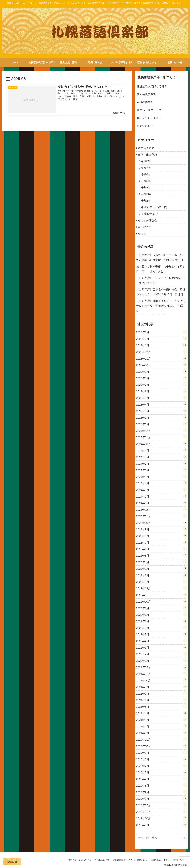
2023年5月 (162, 555)
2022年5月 (162, 634)
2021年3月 (162, 719)
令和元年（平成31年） (155, 207)
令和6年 (146, 174)
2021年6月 (162, 700)
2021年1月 (162, 733)
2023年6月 (162, 549)
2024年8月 (162, 457)
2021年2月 (162, 726)
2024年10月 (162, 444)
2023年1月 (162, 582)
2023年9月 (162, 529)
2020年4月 (162, 779)
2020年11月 (162, 739)
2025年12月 (162, 352)
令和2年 (146, 201)
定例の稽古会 (145, 102)
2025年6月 (162, 391)
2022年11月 (162, 595)
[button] (184, 838)
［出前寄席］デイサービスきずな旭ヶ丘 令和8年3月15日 (162, 280)
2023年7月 (162, 542)
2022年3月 (162, 647)
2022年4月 (162, 641)
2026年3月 (162, 332)
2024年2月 (162, 496)
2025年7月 (162, 384)
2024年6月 (162, 470)
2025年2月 (162, 417)
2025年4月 (162, 404)
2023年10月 (162, 522)
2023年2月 (162, 575)
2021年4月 (162, 713)
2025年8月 (162, 378)
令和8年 (146, 161)
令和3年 (146, 194)
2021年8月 (162, 687)
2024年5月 (162, 476)
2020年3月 (162, 785)
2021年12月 (162, 667)
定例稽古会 (145, 227)
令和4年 (146, 188)
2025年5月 (162, 398)
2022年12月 (162, 588)
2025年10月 (162, 365)
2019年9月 (162, 825)
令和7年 (146, 168)
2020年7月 (162, 765)
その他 (142, 233)
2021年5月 (162, 706)
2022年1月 (162, 660)
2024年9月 (162, 450)
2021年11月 (162, 674)
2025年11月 (162, 358)
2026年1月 (162, 345)
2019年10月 (162, 818)
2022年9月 (162, 608)
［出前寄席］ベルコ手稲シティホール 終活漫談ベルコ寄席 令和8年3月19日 (161, 258)
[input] (162, 838)
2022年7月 (162, 621)
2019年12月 (162, 805)
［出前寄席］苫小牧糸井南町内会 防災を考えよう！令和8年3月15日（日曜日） (161, 292)
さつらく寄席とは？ (149, 110)
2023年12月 (162, 509)
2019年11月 (162, 812)
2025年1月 (162, 424)
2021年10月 (162, 680)
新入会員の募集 (146, 94)
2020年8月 (162, 759)
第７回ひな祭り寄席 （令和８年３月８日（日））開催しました (161, 269)
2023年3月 (162, 568)
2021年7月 (162, 693)
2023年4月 (162, 562)
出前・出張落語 (148, 155)
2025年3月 (162, 411)
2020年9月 (162, 752)
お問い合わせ (145, 126)
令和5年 (146, 181)
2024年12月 (162, 430)
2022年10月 (162, 601)
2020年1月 (162, 798)
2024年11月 (162, 437)
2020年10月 (162, 746)
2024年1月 (162, 503)
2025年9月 (162, 371)
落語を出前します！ (149, 118)
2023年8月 (162, 536)
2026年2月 (162, 339)
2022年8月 (162, 614)
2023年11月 (162, 516)
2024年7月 (162, 463)
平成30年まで (149, 214)
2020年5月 (162, 772)
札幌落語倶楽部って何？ (152, 86)
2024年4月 (162, 483)
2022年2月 (162, 654)
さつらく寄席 (146, 148)
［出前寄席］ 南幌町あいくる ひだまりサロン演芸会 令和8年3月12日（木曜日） (161, 306)
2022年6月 (162, 628)
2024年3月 (162, 490)
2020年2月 (162, 792)
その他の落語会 (148, 220)
